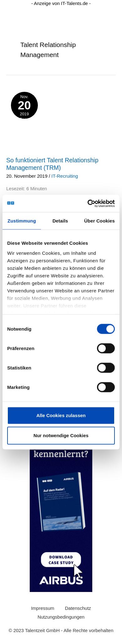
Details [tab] (60, 221)
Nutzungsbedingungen (61, 617)
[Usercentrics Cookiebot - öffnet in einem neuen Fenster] (88, 203)
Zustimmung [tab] (22, 221)
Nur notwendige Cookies (61, 435)
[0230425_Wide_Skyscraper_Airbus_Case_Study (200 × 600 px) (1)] (61, 497)
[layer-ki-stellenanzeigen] (61, 104)
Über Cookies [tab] (99, 221)
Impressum (43, 608)
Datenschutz (78, 608)
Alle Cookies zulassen (61, 415)
